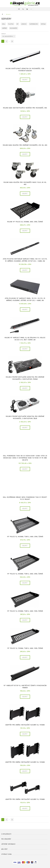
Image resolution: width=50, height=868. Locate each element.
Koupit (25, 80)
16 (12, 41)
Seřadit (4, 34)
